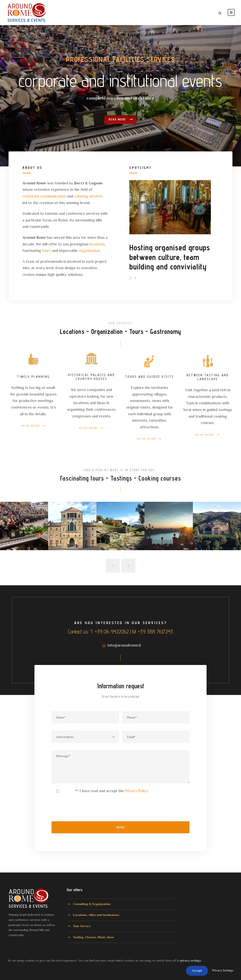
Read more (121, 116)
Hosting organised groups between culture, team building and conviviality (170, 257)
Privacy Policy (136, 791)
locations (97, 244)
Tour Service (82, 926)
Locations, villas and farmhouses (96, 915)
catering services (88, 196)
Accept (197, 971)
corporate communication (44, 196)
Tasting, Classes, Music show (94, 937)
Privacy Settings (223, 970)
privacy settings (191, 961)
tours (47, 251)
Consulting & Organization (92, 904)
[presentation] (84, 810)
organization (89, 251)
